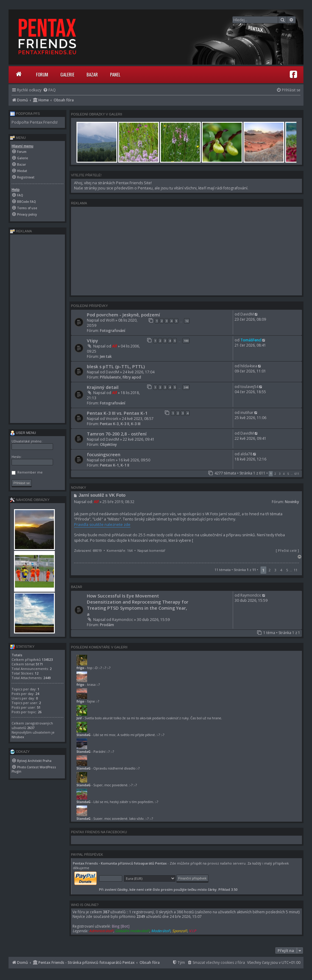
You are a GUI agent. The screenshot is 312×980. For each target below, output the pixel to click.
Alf (115, 346)
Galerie (67, 74)
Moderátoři (161, 931)
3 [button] (280, 474)
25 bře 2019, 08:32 (118, 502)
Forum (42, 74)
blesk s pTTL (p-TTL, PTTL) (116, 366)
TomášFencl (251, 340)
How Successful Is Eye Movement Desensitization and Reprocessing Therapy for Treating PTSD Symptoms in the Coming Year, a (138, 605)
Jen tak (106, 356)
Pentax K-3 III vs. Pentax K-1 (117, 413)
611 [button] (297, 474)
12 (187, 321)
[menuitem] (49, 90)
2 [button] (275, 474)
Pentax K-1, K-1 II (115, 465)
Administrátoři (101, 931)
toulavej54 (249, 387)
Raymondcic (123, 620)
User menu (23, 433)
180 (186, 341)
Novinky (292, 502)
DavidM (247, 314)
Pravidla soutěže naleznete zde (102, 525)
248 (186, 387)
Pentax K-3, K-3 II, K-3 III (120, 424)
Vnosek (112, 419)
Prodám (107, 625)
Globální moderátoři (132, 931)
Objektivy (108, 444)
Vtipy (92, 340)
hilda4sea (249, 366)
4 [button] (284, 474)
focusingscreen (104, 454)
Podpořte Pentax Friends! (35, 122)
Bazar (92, 74)
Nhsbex (18, 737)
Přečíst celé (287, 550)
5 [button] (288, 474)
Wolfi (110, 320)
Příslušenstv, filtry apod (121, 377)
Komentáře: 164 (120, 550)
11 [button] (296, 570)
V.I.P (192, 931)
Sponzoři (180, 931)
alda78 (246, 454)
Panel (115, 74)
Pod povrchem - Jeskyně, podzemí (123, 315)
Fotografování (113, 331)
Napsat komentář (151, 550)
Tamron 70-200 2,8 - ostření (117, 434)
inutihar (247, 412)
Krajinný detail (103, 387)
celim (110, 460)
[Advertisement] (186, 251)
